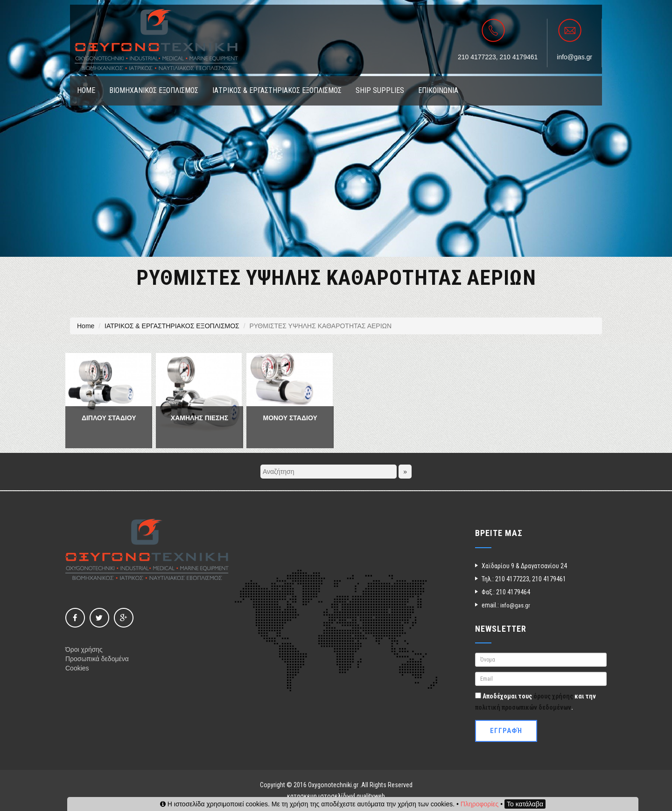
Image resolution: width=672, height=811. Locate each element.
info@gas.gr (574, 57)
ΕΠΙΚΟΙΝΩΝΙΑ (438, 90)
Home (86, 326)
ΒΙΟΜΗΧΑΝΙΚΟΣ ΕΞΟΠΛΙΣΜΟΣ (154, 90)
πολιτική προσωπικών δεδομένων (523, 707)
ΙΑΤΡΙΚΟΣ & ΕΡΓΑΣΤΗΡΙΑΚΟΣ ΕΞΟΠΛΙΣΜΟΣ (277, 90)
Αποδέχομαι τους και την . (535, 702)
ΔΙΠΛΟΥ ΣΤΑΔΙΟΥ (109, 418)
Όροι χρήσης (84, 649)
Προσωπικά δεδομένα (97, 659)
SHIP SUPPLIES (380, 90)
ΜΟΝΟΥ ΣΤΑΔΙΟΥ (290, 418)
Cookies (77, 668)
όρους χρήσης (553, 696)
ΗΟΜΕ (86, 90)
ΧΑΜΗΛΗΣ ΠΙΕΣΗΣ (199, 418)
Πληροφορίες (480, 804)
